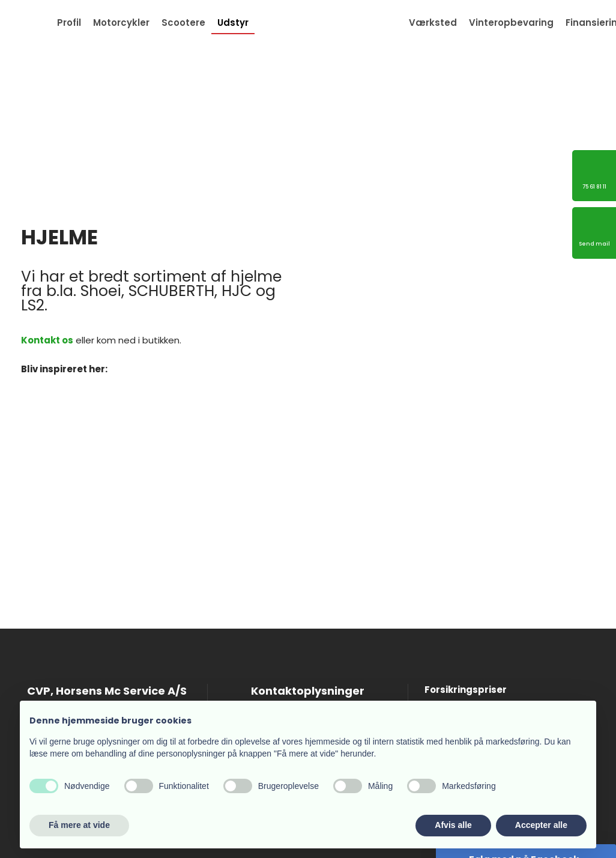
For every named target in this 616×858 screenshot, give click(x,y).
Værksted (433, 23)
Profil (69, 23)
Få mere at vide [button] (79, 825)
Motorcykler (121, 23)
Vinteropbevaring (511, 23)
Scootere (183, 23)
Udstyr (233, 23)
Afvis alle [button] (453, 825)
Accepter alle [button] (541, 825)
